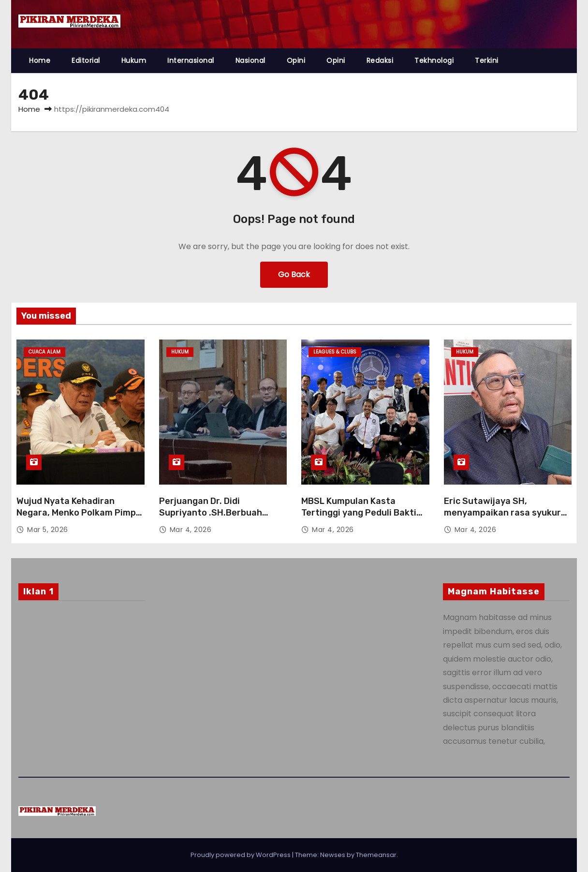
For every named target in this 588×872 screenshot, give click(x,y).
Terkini (487, 60)
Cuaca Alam (44, 352)
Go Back (294, 274)
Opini (296, 60)
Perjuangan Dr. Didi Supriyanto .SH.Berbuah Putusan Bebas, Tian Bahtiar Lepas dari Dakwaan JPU (220, 518)
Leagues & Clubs (335, 352)
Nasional (250, 60)
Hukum (134, 60)
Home (40, 60)
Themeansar (376, 855)
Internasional (191, 60)
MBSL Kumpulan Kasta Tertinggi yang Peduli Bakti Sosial (359, 513)
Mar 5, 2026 (48, 530)
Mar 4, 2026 (191, 530)
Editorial (86, 60)
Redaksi (380, 60)
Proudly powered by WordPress (241, 855)
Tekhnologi (434, 60)
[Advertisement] (82, 687)
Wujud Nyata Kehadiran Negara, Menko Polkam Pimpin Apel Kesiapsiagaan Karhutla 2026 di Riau (80, 518)
